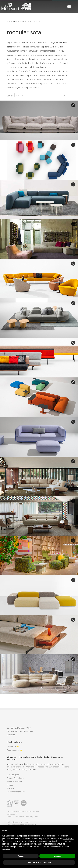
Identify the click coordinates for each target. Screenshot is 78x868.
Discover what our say (20, 731)
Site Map (11, 788)
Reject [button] (21, 856)
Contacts (11, 735)
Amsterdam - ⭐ (15, 750)
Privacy (10, 785)
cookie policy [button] (68, 839)
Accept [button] (57, 856)
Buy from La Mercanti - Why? (19, 728)
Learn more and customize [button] (39, 862)
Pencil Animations (15, 781)
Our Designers (13, 775)
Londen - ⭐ (13, 747)
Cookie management (16, 792)
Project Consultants (16, 778)
